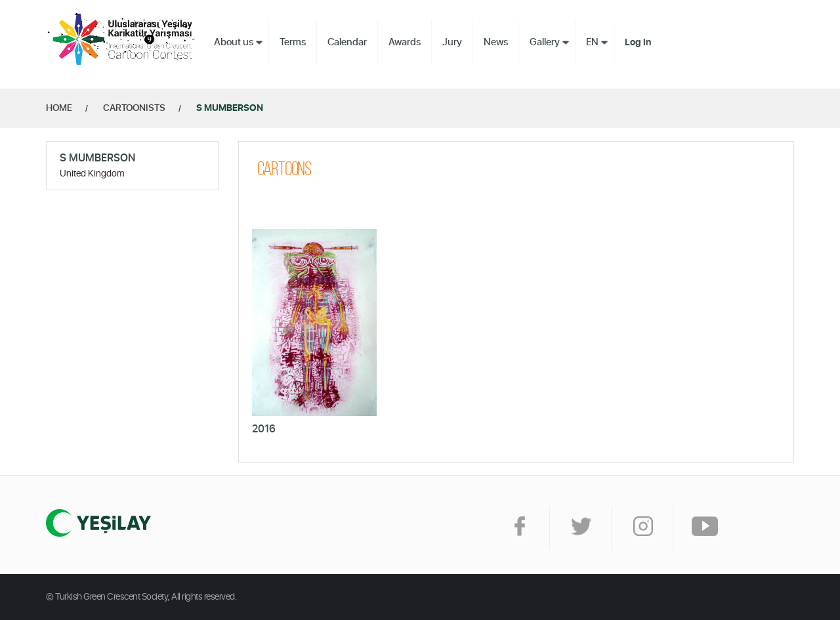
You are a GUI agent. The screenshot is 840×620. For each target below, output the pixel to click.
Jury (452, 42)
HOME (59, 108)
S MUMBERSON (230, 108)
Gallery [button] (545, 42)
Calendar (347, 42)
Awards (405, 42)
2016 (264, 429)
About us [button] (234, 42)
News (496, 42)
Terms (293, 42)
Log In (638, 43)
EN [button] (592, 42)
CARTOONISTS (134, 108)
